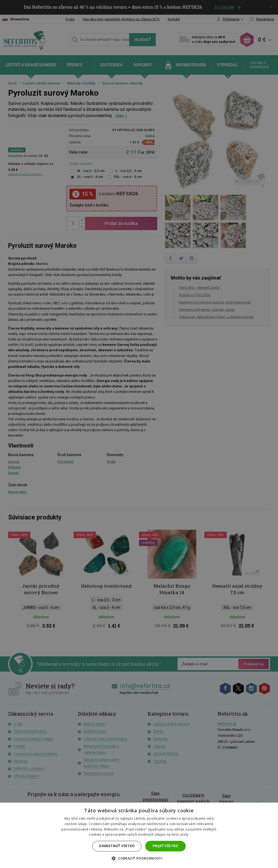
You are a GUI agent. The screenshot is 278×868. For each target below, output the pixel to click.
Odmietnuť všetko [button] (117, 846)
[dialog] (139, 434)
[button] (139, 858)
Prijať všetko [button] (165, 846)
